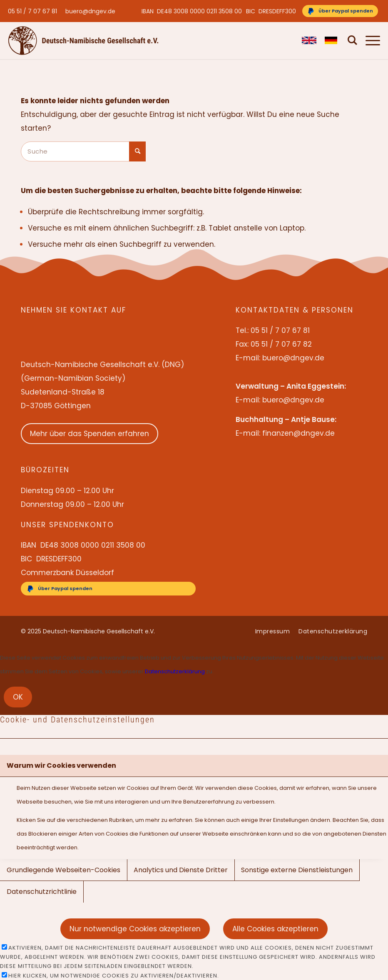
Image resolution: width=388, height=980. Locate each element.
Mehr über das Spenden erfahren (90, 434)
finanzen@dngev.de (298, 433)
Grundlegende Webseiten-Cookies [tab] (63, 870)
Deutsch (328, 40)
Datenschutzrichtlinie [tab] (42, 892)
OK (18, 697)
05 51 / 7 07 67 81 (32, 11)
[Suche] (348, 40)
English (305, 40)
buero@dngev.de (90, 11)
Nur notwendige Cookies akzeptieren (135, 929)
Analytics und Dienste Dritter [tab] (181, 870)
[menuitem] (35, 11)
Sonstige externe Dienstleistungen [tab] (297, 870)
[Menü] (369, 40)
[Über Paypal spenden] (340, 11)
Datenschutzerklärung (175, 671)
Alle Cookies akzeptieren (275, 929)
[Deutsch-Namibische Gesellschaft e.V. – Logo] (83, 40)
